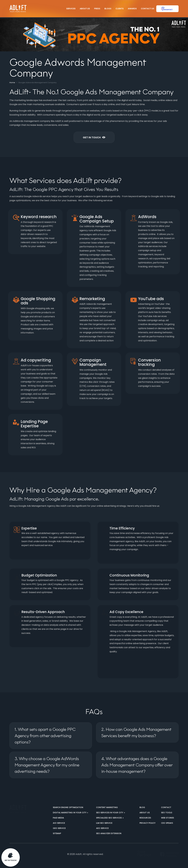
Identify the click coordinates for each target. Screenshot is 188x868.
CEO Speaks (167, 823)
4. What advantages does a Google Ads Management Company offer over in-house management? (137, 765)
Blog (142, 807)
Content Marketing (107, 807)
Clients (120, 9)
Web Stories (167, 818)
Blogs (108, 9)
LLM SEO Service (104, 823)
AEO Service (102, 828)
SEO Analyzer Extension (109, 833)
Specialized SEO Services (109, 818)
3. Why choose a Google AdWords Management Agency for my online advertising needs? (47, 765)
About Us (85, 9)
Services (71, 9)
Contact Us (148, 9)
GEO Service (59, 828)
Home (12, 83)
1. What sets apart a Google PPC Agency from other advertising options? (45, 736)
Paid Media (58, 818)
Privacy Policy (147, 823)
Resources (145, 818)
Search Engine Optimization (68, 807)
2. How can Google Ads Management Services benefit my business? (136, 733)
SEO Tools (167, 813)
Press (97, 9)
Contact (166, 807)
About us (145, 813)
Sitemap (57, 833)
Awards (132, 9)
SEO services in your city (110, 813)
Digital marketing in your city (70, 813)
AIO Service (59, 823)
